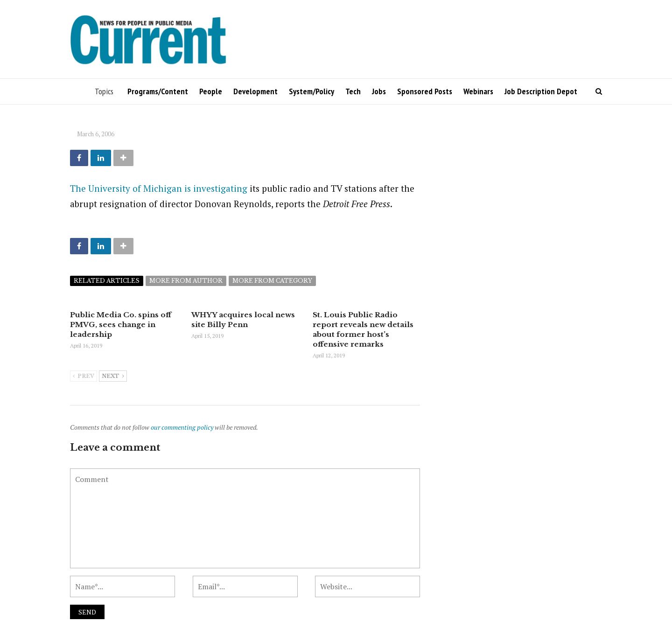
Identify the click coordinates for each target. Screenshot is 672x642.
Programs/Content (158, 91)
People (211, 91)
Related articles (107, 281)
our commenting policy (182, 427)
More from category (272, 281)
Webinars (478, 91)
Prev (84, 377)
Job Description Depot (541, 91)
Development (255, 91)
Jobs (379, 91)
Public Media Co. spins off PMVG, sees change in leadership (121, 324)
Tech (353, 91)
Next (113, 377)
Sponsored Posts (425, 91)
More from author (186, 281)
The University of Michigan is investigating (159, 188)
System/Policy (311, 91)
